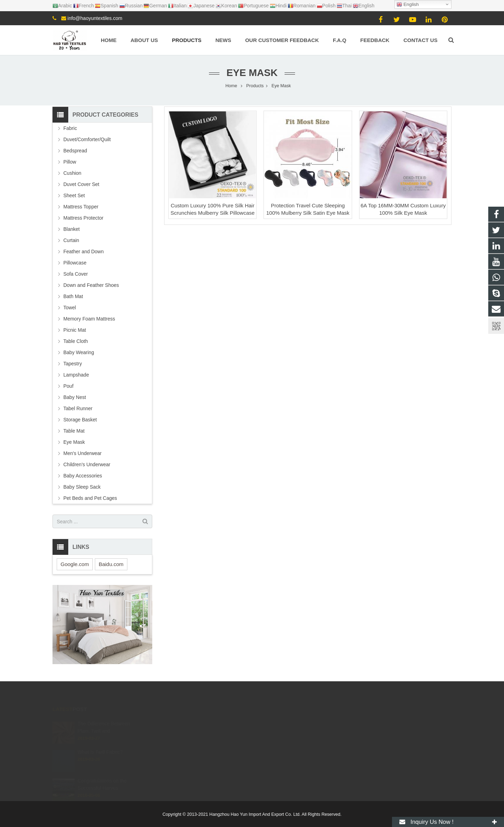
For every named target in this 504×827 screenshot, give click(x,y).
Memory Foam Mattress (89, 319)
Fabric (70, 128)
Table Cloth (76, 341)
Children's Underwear (87, 464)
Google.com (75, 564)
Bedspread (75, 151)
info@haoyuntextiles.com (95, 18)
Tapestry (73, 364)
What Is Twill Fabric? (100, 743)
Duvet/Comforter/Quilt (87, 139)
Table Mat (74, 431)
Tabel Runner (78, 408)
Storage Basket (80, 420)
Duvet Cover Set (81, 184)
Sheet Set (74, 195)
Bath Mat (73, 296)
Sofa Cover (76, 274)
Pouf (68, 386)
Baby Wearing (79, 352)
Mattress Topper (81, 207)
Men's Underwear (82, 453)
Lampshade (76, 375)
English (408, 5)
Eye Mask (252, 73)
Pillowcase (75, 263)
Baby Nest (75, 397)
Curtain (71, 240)
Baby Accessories (83, 476)
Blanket (72, 229)
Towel (70, 308)
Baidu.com (111, 564)
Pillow (70, 162)
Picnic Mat (75, 330)
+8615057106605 (282, 723)
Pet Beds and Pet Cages (90, 498)
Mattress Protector (83, 218)
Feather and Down (83, 251)
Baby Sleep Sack (82, 487)
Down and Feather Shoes (91, 285)
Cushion (72, 173)
